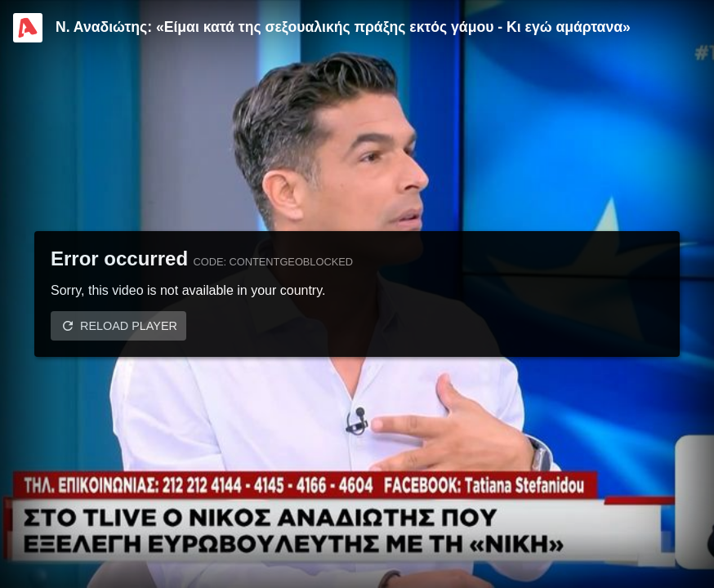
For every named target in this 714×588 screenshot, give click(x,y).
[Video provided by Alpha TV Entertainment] (28, 28)
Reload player (129, 326)
